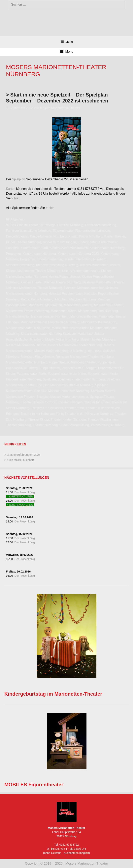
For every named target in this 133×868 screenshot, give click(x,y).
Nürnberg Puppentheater (52, 362)
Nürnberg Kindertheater (38, 357)
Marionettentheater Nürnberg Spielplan (49, 334)
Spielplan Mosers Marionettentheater (62, 397)
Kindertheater (87, 242)
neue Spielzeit (105, 351)
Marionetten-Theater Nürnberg (27, 311)
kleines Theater (32, 282)
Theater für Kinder (97, 402)
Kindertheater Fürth (34, 248)
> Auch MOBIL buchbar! (19, 460)
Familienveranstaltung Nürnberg (29, 231)
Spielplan (18, 179)
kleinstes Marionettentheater (84, 288)
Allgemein (17, 219)
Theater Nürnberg (18, 425)
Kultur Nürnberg (42, 299)
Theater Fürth (74, 408)
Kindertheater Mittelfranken (69, 248)
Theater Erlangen (70, 402)
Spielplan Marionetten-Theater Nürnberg (65, 385)
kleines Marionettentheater (81, 271)
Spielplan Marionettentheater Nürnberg (62, 391)
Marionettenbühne (64, 311)
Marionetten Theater (78, 305)
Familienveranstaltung (101, 225)
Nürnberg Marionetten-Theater (77, 357)
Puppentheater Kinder (103, 374)
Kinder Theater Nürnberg (24, 242)
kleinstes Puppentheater (66, 294)
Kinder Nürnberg (91, 236)
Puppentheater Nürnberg (23, 379)
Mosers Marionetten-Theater (26, 345)
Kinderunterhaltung (50, 259)
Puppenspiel (106, 362)
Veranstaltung (79, 425)
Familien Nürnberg (70, 225)
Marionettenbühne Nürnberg (98, 311)
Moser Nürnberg (67, 339)
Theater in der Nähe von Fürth (42, 414)
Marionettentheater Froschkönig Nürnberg (50, 322)
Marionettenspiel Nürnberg (50, 316)
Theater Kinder (39, 420)
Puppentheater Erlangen (79, 368)
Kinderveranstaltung (20, 265)
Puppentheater (50, 368)
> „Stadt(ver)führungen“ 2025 (22, 455)
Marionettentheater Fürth (99, 322)
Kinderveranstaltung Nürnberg (57, 265)
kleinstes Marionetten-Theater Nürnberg (34, 288)
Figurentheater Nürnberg (93, 231)
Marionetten (54, 305)
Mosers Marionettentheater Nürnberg (60, 351)
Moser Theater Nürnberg (98, 339)
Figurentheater (63, 231)
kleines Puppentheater (64, 277)
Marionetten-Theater (108, 305)
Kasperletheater (17, 236)
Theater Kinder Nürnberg (68, 420)
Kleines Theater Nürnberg (63, 282)
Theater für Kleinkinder (47, 408)
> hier (16, 198)
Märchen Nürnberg (82, 299)
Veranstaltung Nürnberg (108, 425)
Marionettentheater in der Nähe (28, 328)
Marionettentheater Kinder (70, 328)
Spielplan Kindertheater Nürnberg (81, 379)
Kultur (25, 299)
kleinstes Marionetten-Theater (103, 282)
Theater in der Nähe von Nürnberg (89, 414)
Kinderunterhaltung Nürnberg (86, 259)
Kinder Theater (115, 236)
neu (91, 351)
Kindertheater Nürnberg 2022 (78, 254)
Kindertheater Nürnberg (39, 254)
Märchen (61, 299)
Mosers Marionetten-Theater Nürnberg (75, 345)
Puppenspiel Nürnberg (22, 368)
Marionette (36, 305)
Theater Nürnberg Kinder (50, 425)
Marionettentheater (84, 316)
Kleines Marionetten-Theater (100, 265)
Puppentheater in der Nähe (67, 374)
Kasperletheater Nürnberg (48, 236)
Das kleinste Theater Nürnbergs (33, 225)
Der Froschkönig (25, 492)
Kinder (73, 236)
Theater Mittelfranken (103, 420)
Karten (11, 189)
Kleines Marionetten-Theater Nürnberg (33, 271)
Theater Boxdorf (45, 402)
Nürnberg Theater (83, 362)
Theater (26, 402)
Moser (50, 339)
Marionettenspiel (18, 316)
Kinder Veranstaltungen (59, 242)
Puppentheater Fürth (31, 374)
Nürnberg (13, 357)
